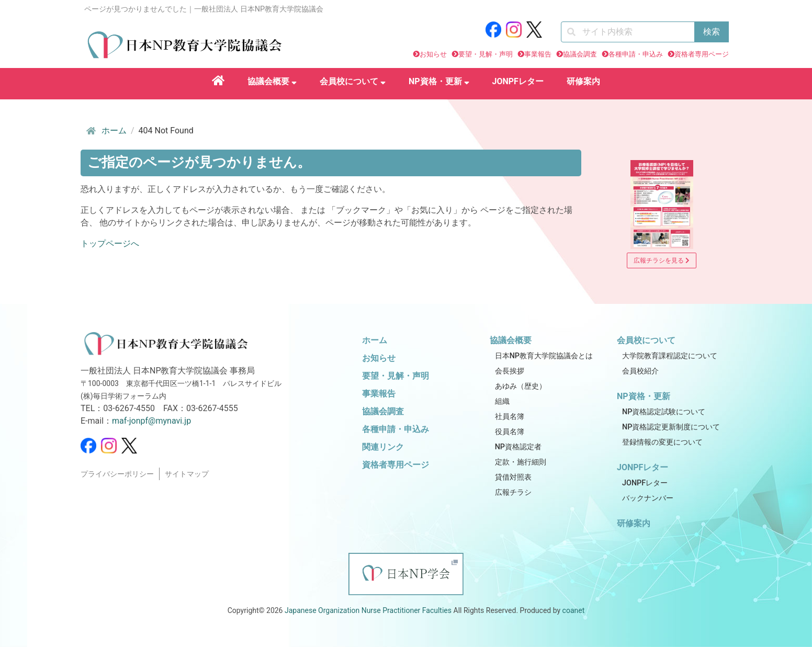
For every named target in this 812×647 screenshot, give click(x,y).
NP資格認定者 (518, 447)
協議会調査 (580, 54)
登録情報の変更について (662, 442)
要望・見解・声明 (486, 54)
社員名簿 (510, 417)
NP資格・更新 (439, 81)
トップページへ (110, 243)
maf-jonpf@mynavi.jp (151, 421)
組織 (502, 401)
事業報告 (538, 54)
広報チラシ (513, 492)
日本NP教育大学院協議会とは (544, 356)
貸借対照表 (513, 477)
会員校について (353, 81)
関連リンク (383, 447)
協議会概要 (272, 81)
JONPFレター (518, 81)
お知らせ (433, 54)
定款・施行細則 (521, 462)
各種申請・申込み (636, 54)
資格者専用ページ (702, 54)
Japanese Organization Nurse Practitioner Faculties (368, 610)
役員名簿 (510, 432)
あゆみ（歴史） (521, 386)
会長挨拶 (510, 371)
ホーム (106, 131)
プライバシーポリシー (117, 474)
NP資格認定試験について (664, 412)
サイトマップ (187, 474)
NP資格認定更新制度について (671, 427)
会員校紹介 (640, 371)
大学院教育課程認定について (670, 356)
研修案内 (583, 81)
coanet (574, 610)
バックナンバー (648, 498)
